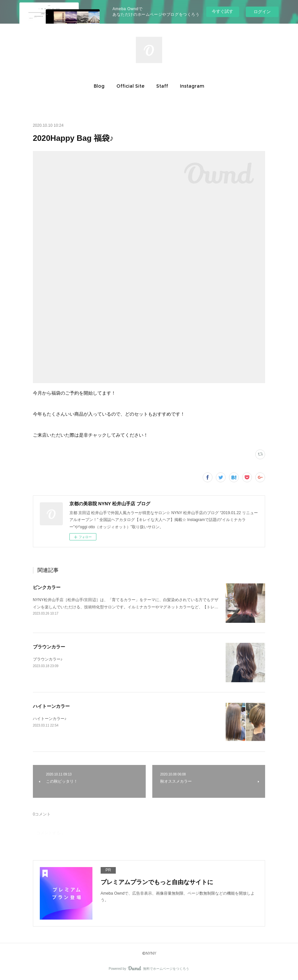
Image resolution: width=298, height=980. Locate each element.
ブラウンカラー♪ (48, 659)
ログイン (262, 12)
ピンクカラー (47, 587)
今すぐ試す (223, 11)
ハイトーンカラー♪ (50, 719)
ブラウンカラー (49, 647)
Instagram (192, 86)
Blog (99, 86)
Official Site (130, 86)
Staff (162, 86)
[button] (99, 86)
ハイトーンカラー (51, 706)
